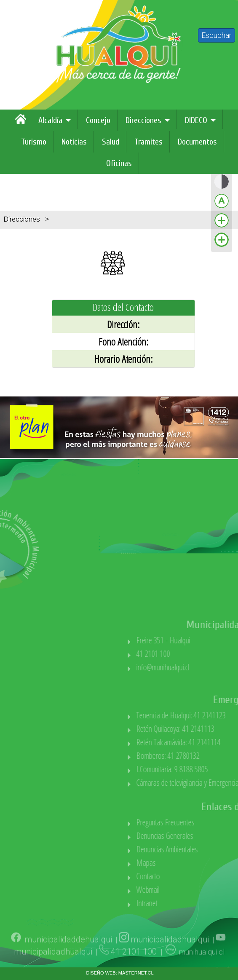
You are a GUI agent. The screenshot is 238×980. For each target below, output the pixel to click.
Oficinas (119, 163)
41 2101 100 (135, 965)
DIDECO (196, 120)
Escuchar (217, 35)
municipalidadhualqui (170, 953)
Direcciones (143, 120)
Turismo (34, 142)
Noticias (74, 142)
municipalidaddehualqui (68, 953)
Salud (111, 142)
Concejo (98, 120)
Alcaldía (50, 120)
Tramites (148, 142)
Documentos (197, 142)
